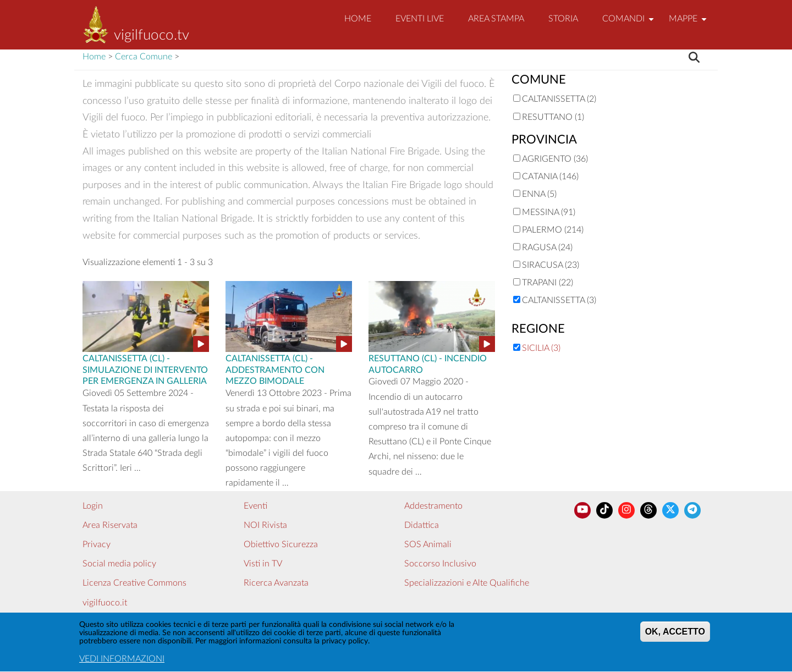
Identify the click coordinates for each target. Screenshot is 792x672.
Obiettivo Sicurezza (281, 544)
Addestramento (433, 506)
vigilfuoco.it (105, 603)
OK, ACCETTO (675, 635)
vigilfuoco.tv (152, 35)
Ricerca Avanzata (276, 583)
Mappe (689, 23)
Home (358, 19)
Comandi (629, 23)
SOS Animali (428, 544)
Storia (563, 19)
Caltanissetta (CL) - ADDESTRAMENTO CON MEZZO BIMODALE (275, 369)
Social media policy (119, 564)
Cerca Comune (144, 57)
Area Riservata (110, 525)
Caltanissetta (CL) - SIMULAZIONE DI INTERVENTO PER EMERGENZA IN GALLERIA (145, 369)
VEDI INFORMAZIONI (122, 663)
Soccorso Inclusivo (440, 564)
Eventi (255, 506)
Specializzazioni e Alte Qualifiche (467, 583)
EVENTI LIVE (420, 19)
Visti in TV (263, 564)
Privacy (97, 544)
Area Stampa (496, 19)
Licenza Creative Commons (134, 583)
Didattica (422, 525)
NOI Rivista (265, 525)
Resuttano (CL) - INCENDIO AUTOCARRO (428, 363)
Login (93, 506)
